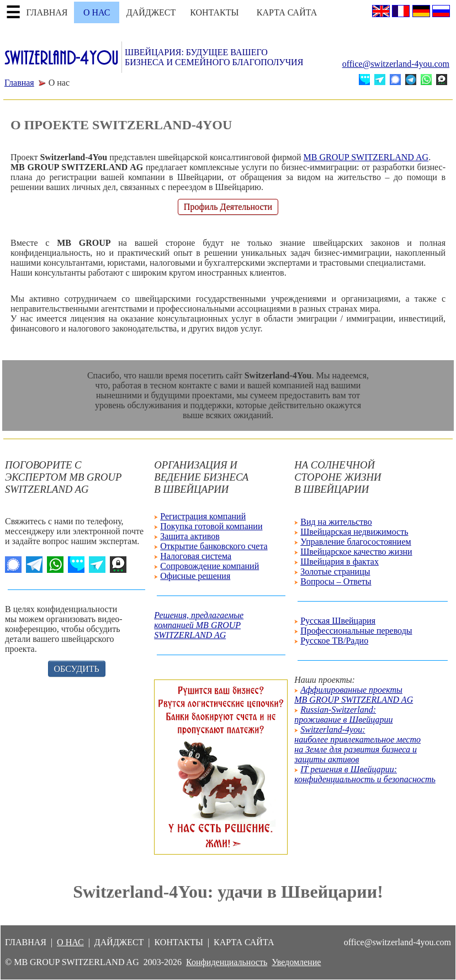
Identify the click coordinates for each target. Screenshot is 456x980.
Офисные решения (195, 576)
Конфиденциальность (227, 962)
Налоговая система (196, 556)
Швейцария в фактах (340, 562)
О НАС (97, 12)
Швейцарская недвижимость (354, 532)
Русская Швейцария (338, 621)
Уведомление (296, 962)
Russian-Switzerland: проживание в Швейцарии (343, 715)
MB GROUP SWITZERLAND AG (366, 157)
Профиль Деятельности (228, 207)
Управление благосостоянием (356, 542)
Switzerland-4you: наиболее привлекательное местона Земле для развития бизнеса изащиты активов (357, 744)
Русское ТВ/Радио (334, 641)
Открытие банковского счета (214, 546)
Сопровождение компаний (210, 566)
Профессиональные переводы (356, 631)
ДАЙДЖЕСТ (151, 12)
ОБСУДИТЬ (77, 669)
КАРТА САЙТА (287, 12)
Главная (19, 83)
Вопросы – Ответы (336, 581)
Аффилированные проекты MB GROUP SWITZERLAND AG (354, 695)
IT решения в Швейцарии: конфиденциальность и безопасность (365, 774)
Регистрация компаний (203, 516)
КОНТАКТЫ (214, 12)
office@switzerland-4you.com (396, 64)
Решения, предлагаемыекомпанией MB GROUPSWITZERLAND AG (199, 625)
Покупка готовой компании (211, 526)
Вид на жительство (336, 522)
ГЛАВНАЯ (47, 12)
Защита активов (190, 536)
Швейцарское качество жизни (356, 552)
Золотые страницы (335, 571)
